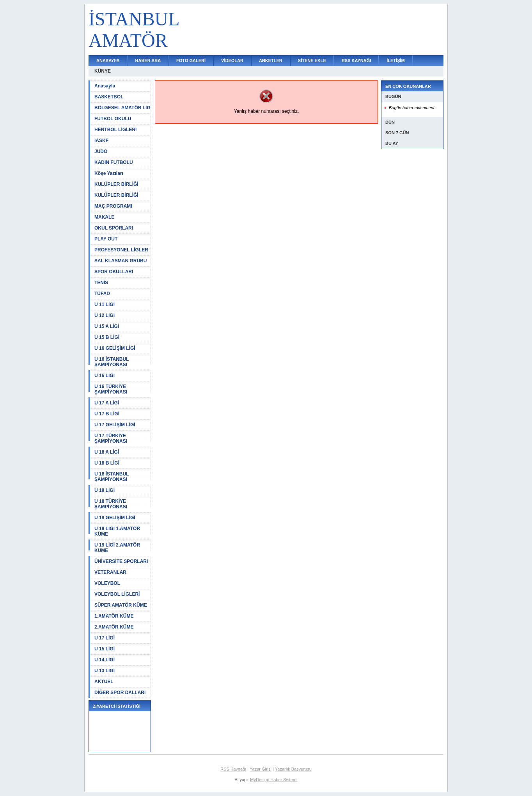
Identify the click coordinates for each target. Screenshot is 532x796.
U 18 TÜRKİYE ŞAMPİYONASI (111, 504)
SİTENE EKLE (312, 61)
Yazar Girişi (261, 769)
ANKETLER (271, 61)
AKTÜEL (104, 682)
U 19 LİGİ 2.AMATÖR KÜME (117, 548)
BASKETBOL (109, 97)
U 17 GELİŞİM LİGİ (115, 425)
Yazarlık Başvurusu (293, 769)
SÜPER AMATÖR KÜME (121, 605)
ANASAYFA (108, 61)
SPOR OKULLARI (114, 272)
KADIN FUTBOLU (114, 162)
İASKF (101, 141)
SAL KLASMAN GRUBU (121, 261)
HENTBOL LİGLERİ (115, 130)
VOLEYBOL (107, 583)
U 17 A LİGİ (107, 403)
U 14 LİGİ (105, 660)
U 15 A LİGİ (107, 326)
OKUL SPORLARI (114, 228)
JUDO (101, 151)
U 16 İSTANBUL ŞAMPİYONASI (112, 362)
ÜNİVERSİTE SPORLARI (121, 561)
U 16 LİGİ (105, 376)
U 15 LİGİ (105, 649)
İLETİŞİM (395, 61)
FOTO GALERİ (191, 61)
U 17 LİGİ (105, 638)
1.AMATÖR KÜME (114, 616)
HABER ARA (148, 61)
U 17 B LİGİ (107, 414)
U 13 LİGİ (105, 671)
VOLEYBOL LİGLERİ (117, 594)
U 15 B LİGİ (107, 337)
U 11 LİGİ (105, 305)
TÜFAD (102, 294)
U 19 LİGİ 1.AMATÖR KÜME (117, 531)
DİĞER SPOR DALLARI (120, 693)
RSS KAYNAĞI (356, 61)
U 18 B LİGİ (107, 463)
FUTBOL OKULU (113, 119)
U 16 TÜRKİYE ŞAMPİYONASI (111, 389)
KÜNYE (103, 71)
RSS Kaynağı (233, 769)
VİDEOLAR (232, 61)
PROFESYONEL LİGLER (121, 250)
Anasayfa (105, 86)
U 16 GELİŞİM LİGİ (115, 348)
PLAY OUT (106, 239)
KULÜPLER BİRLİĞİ (116, 184)
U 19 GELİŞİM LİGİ (115, 518)
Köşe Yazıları (109, 173)
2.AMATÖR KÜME (114, 627)
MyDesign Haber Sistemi (274, 780)
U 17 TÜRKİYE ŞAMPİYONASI (111, 438)
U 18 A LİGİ (107, 452)
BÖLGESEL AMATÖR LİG (122, 108)
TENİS (101, 283)
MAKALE (104, 217)
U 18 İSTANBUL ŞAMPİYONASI (112, 477)
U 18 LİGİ (105, 490)
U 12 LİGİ (105, 315)
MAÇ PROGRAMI (113, 206)
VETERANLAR (110, 572)
